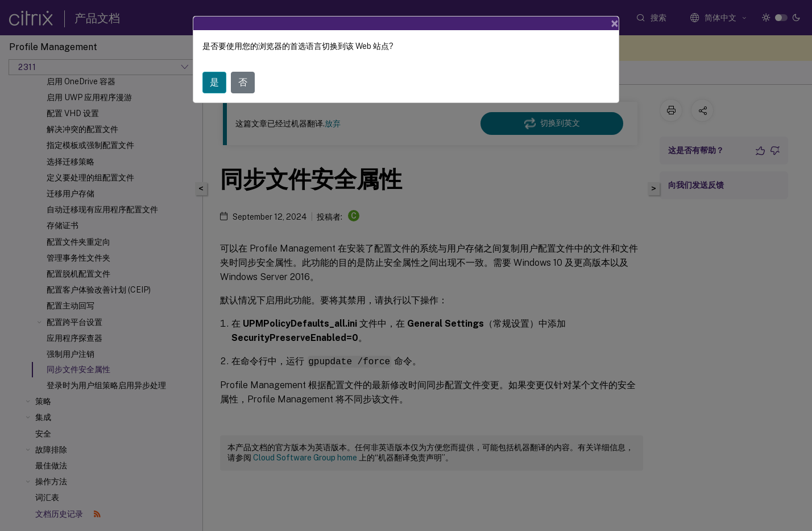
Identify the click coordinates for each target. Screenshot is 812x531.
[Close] (615, 23)
